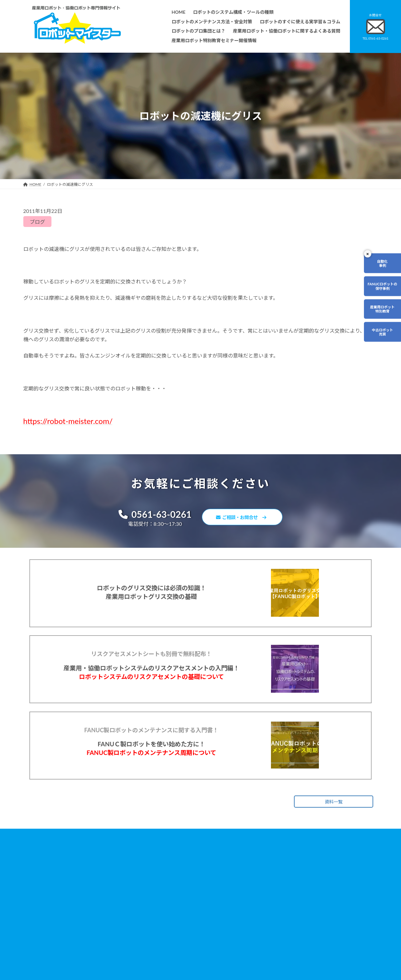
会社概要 (150, 955)
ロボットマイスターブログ (286, 934)
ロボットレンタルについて (165, 919)
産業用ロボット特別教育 (381, 313)
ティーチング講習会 (159, 928)
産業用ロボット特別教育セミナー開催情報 (179, 964)
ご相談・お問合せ (245, 518)
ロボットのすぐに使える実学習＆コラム (177, 901)
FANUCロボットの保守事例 (381, 288)
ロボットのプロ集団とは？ (165, 910)
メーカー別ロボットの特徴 (165, 937)
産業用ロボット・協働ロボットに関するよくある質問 (295, 895)
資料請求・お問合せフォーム (288, 906)
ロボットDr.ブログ (279, 942)
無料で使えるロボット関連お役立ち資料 (298, 883)
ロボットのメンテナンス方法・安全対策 (177, 892)
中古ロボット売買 (381, 337)
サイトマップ (275, 924)
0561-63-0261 (150, 515)
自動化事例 (381, 264)
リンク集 (271, 915)
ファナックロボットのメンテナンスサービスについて (188, 946)
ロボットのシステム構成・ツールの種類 (177, 883)
